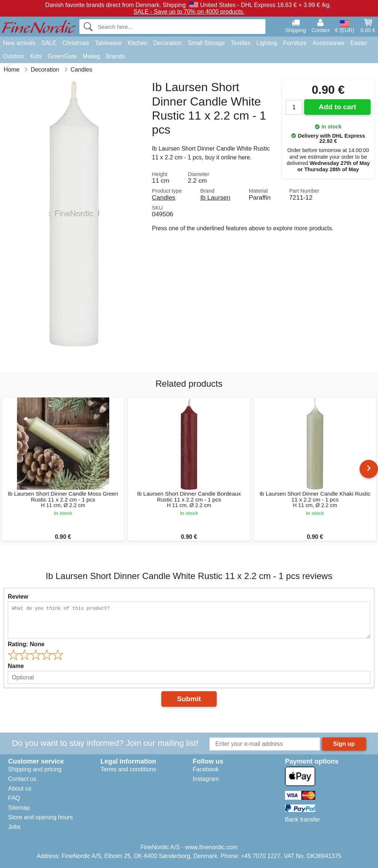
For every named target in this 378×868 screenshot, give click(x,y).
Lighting (267, 43)
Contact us (22, 779)
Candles (164, 197)
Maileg (91, 56)
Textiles (240, 43)
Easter (359, 43)
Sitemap (19, 808)
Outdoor (14, 56)
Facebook (206, 769)
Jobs (14, 827)
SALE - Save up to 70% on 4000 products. (189, 12)
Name (16, 666)
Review (18, 597)
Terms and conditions (128, 769)
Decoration (167, 43)
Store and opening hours (40, 817)
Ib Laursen (215, 197)
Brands (115, 56)
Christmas (76, 43)
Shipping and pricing (35, 769)
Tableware (108, 43)
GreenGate (62, 56)
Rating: (26, 644)
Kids (36, 56)
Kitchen (138, 43)
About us (20, 788)
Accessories (329, 43)
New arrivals (19, 43)
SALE (49, 43)
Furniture (295, 43)
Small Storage (207, 43)
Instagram (206, 779)
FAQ (14, 798)
